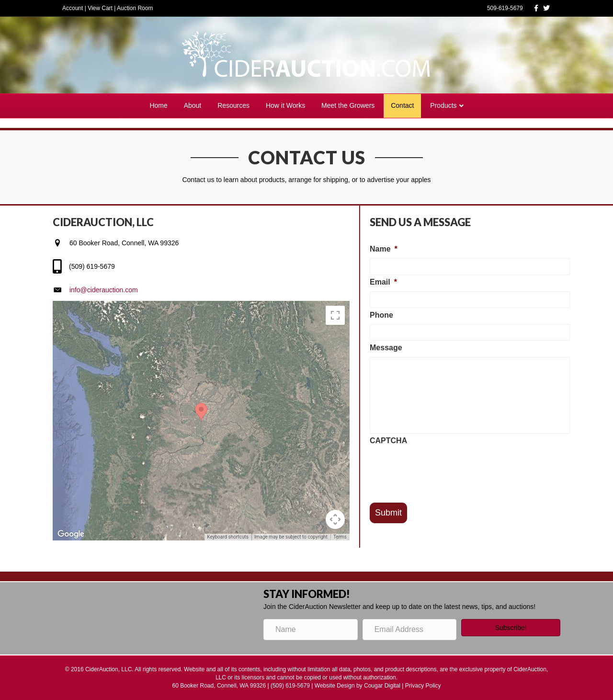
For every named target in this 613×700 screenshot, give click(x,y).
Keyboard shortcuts (228, 537)
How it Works (285, 105)
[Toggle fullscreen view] (335, 315)
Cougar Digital (382, 686)
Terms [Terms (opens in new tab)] (340, 537)
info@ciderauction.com (104, 290)
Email (383, 282)
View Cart (100, 8)
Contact (402, 105)
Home (158, 105)
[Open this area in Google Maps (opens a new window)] (71, 534)
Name (384, 249)
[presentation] (443, 469)
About (193, 105)
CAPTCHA (388, 441)
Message (386, 348)
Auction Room (135, 8)
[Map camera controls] (335, 519)
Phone (381, 315)
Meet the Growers (348, 105)
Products (443, 105)
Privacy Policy (423, 686)
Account (73, 8)
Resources (233, 105)
